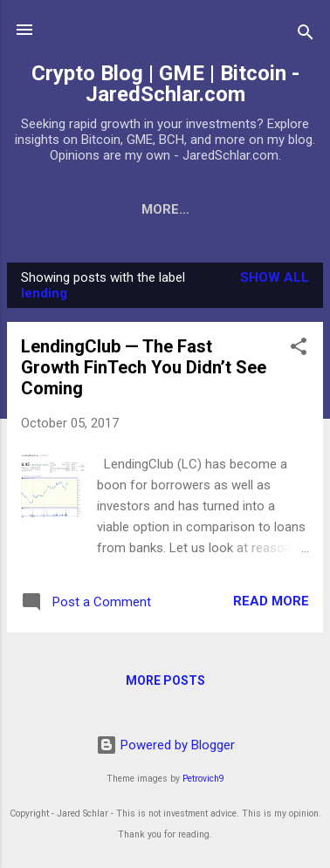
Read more (271, 601)
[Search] (306, 35)
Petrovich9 (203, 779)
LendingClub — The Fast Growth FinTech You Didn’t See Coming (144, 367)
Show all (275, 277)
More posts (165, 680)
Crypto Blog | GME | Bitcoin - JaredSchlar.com (165, 84)
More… (165, 209)
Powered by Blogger (165, 745)
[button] (299, 349)
